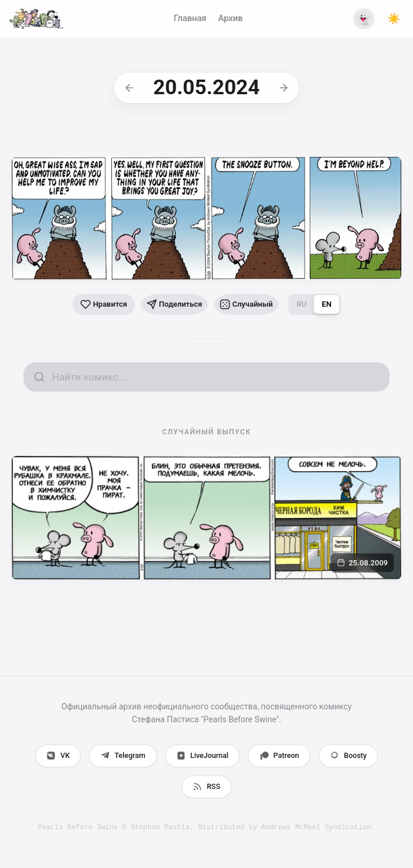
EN (338, 304)
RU (313, 304)
